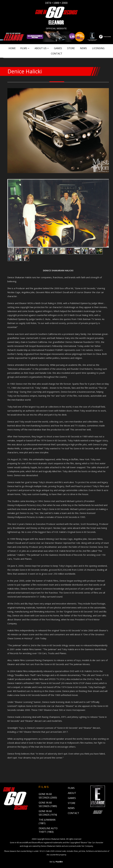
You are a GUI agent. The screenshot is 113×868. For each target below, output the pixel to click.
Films (24, 48)
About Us (41, 48)
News (83, 48)
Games (58, 48)
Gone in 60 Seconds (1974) (48, 813)
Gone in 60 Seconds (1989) (48, 804)
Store (71, 48)
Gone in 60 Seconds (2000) (48, 796)
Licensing (98, 48)
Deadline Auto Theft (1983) (48, 830)
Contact (57, 54)
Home (12, 48)
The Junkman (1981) (47, 822)
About (72, 793)
